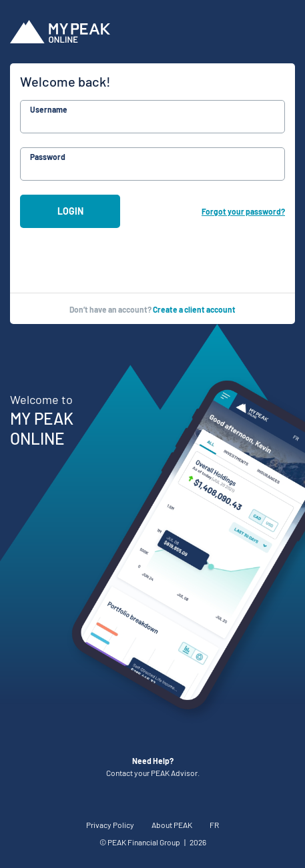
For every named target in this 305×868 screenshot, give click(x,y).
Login (70, 211)
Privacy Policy (110, 825)
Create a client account (194, 309)
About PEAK (172, 825)
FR (214, 825)
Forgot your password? (243, 211)
